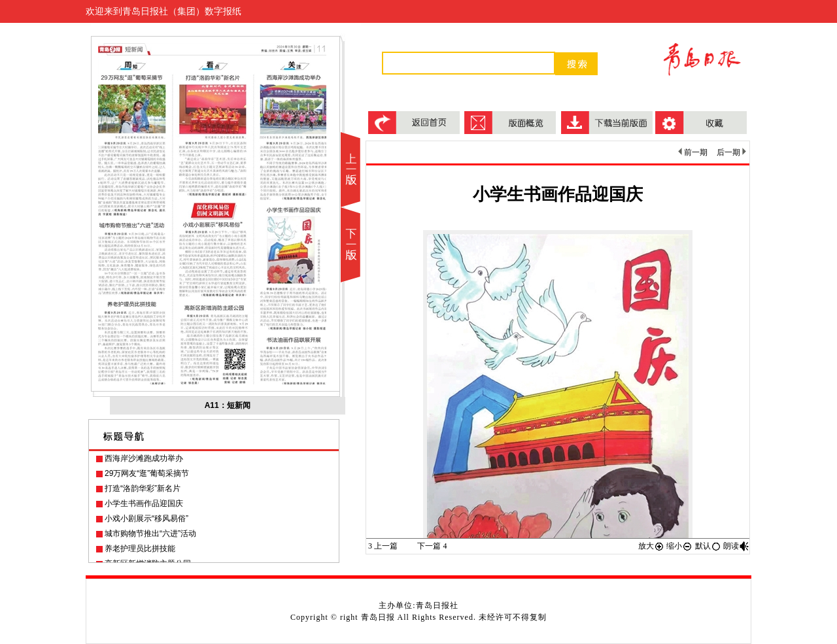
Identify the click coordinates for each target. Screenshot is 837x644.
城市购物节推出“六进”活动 (150, 534)
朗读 (736, 546)
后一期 (731, 152)
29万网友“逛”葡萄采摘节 (147, 473)
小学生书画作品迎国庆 (144, 503)
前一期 (693, 152)
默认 (708, 546)
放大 (651, 546)
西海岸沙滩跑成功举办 (144, 458)
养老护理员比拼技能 (140, 549)
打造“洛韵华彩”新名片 (143, 488)
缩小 (679, 546)
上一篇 (383, 546)
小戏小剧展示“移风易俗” (146, 518)
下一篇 (432, 546)
